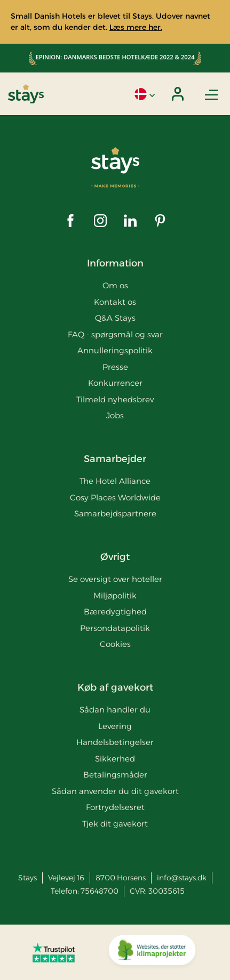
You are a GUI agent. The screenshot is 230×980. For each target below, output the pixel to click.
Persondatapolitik (115, 628)
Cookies (115, 644)
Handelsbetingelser (115, 742)
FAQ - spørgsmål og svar (115, 334)
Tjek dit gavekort (115, 824)
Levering (115, 726)
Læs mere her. (136, 27)
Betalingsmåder (115, 775)
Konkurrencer (115, 383)
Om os (115, 285)
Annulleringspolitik (115, 350)
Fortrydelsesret (115, 807)
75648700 (100, 891)
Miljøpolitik (115, 596)
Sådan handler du (115, 710)
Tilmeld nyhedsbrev (115, 399)
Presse (115, 367)
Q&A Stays (115, 318)
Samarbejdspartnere (115, 513)
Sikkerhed (115, 759)
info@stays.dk (182, 878)
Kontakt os (115, 302)
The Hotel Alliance (115, 481)
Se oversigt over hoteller (115, 579)
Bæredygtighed (115, 612)
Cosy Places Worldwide (115, 497)
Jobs (115, 415)
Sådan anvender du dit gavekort (115, 791)
